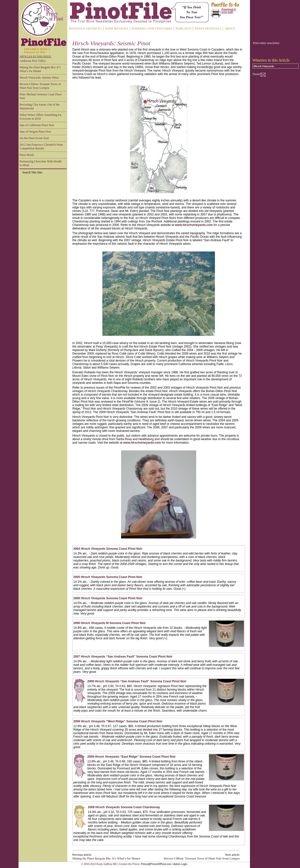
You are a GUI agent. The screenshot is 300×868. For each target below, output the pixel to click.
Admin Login (180, 864)
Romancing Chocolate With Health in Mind (41, 163)
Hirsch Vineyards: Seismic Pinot (39, 78)
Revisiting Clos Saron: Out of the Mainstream (40, 106)
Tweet (256, 74)
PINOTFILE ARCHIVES (85, 29)
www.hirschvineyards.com (194, 225)
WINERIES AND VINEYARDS (152, 29)
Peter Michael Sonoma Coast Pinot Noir (41, 96)
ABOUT (230, 29)
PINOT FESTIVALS (208, 29)
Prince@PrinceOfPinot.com (156, 864)
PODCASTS (183, 29)
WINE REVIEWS (117, 29)
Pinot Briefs (27, 155)
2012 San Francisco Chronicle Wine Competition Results (41, 147)
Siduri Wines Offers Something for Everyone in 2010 (41, 117)
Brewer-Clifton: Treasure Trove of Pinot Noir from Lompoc (40, 86)
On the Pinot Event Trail (34, 138)
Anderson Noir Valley (33, 61)
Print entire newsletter (266, 43)
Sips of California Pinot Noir (37, 125)
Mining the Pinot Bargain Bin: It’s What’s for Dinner (40, 69)
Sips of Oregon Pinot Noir (35, 132)
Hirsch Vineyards (264, 66)
